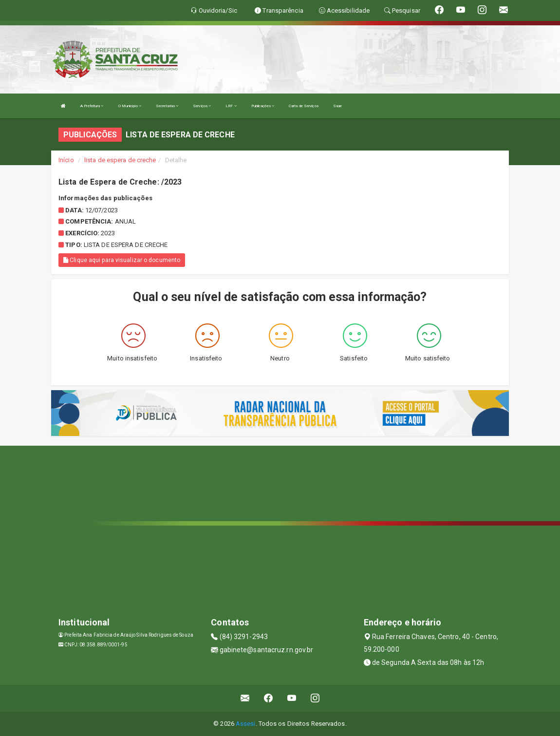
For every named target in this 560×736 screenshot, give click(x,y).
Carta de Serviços (304, 106)
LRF (231, 106)
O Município (130, 106)
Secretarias (167, 106)
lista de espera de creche (120, 160)
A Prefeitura (92, 106)
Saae (337, 106)
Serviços (202, 106)
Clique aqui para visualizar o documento (122, 260)
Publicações (263, 106)
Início (66, 160)
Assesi (246, 724)
